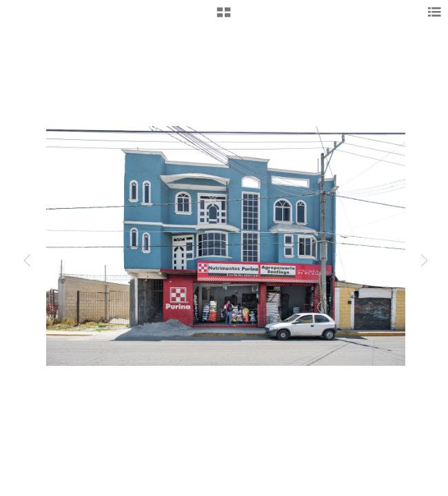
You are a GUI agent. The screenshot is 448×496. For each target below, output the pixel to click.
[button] (224, 17)
